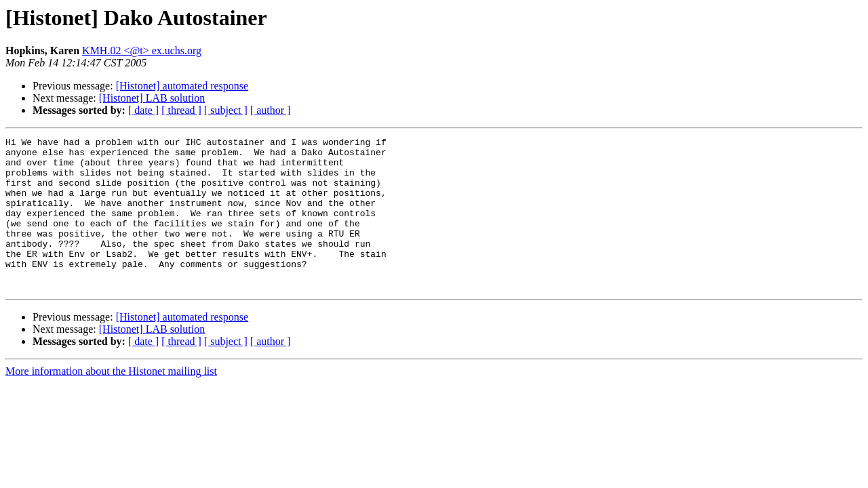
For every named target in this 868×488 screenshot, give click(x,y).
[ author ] (271, 110)
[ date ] (143, 110)
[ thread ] (181, 110)
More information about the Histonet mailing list (111, 402)
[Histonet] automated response (182, 86)
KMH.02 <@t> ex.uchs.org (142, 50)
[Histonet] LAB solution (152, 98)
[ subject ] (226, 110)
